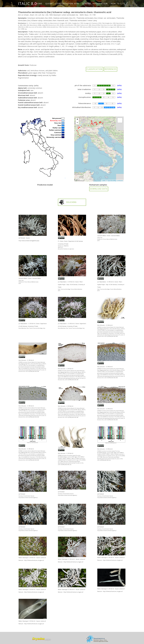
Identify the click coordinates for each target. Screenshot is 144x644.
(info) (36, 86)
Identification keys (67, 4)
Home (39, 4)
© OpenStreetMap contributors (115, 181)
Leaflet (104, 181)
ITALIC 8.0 (27, 4)
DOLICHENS (68, 202)
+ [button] (77, 119)
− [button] (77, 123)
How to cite (118, 4)
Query (49, 4)
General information (95, 4)
